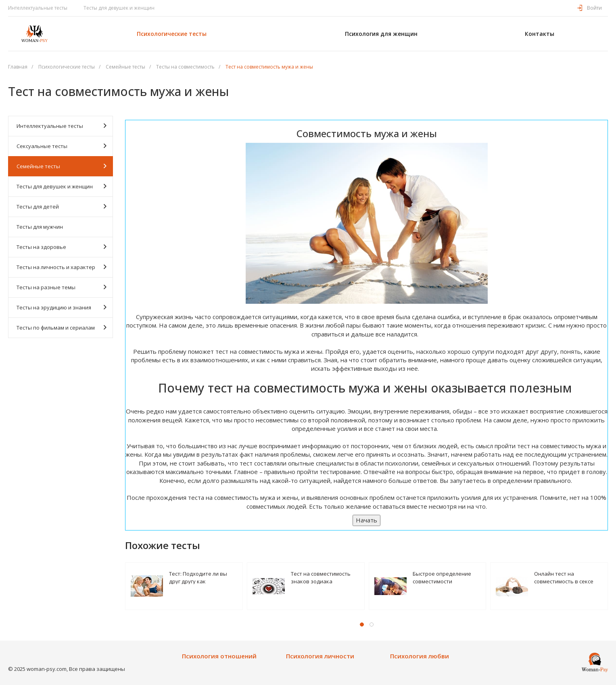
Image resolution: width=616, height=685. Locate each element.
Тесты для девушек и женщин (119, 8)
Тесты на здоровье (62, 247)
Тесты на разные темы (62, 287)
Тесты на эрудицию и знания (62, 307)
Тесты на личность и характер (62, 267)
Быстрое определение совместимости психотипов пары (442, 577)
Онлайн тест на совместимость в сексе (564, 577)
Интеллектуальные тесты (38, 8)
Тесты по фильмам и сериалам (62, 327)
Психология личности (320, 656)
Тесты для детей (62, 206)
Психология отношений (219, 656)
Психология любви (420, 656)
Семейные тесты (62, 166)
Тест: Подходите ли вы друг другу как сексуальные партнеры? (201, 577)
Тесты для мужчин (40, 227)
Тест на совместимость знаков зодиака (321, 577)
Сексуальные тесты (62, 146)
